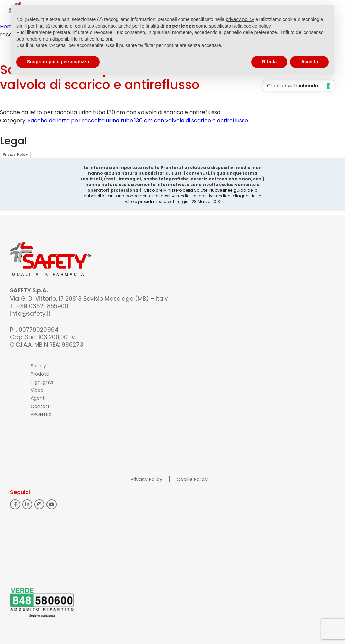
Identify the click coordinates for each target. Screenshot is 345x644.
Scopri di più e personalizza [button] (58, 62)
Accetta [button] (309, 62)
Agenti (38, 398)
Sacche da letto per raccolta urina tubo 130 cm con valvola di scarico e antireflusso (138, 120)
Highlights (42, 382)
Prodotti (40, 374)
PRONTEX (41, 414)
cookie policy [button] (257, 26)
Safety (38, 366)
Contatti (41, 406)
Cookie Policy (192, 479)
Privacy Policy (15, 154)
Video (37, 390)
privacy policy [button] (240, 19)
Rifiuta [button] (270, 62)
